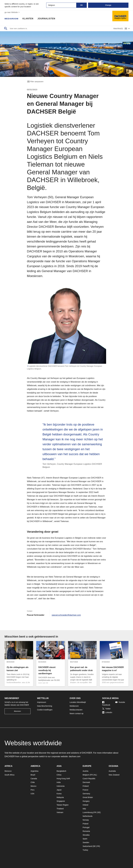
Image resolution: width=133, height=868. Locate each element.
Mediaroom (12, 19)
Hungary (86, 801)
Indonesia (61, 786)
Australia (112, 771)
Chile (33, 782)
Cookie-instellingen (45, 710)
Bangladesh (61, 771)
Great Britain (88, 797)
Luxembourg (88, 812)
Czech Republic (89, 779)
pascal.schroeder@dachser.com (67, 615)
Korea (59, 794)
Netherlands (88, 816)
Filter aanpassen (35, 82)
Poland (85, 824)
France (85, 790)
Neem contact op (77, 713)
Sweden (86, 842)
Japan (59, 790)
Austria (85, 771)
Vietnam (60, 812)
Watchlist (118, 29)
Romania (86, 831)
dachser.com (75, 756)
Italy (84, 809)
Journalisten (47, 19)
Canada (34, 779)
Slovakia (86, 835)
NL (95, 775)
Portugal (86, 827)
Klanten (28, 19)
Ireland (85, 805)
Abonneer (18, 711)
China (59, 775)
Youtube (120, 702)
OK (82, 5)
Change (108, 5)
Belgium (86, 775)
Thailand (60, 809)
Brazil (33, 775)
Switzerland (87, 846)
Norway (86, 820)
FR (92, 775)
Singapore (61, 801)
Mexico (33, 786)
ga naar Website (12, 12)
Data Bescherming (45, 706)
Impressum (42, 702)
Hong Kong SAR (63, 779)
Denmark (86, 782)
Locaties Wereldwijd (78, 702)
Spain (85, 839)
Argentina (34, 771)
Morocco (8, 771)
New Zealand (114, 775)
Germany (86, 794)
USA (32, 794)
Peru (32, 790)
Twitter (106, 709)
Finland (86, 786)
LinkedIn (107, 712)
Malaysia (60, 797)
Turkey (85, 850)
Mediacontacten (76, 710)
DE (99, 812)
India (59, 782)
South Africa (9, 775)
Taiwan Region (63, 805)
